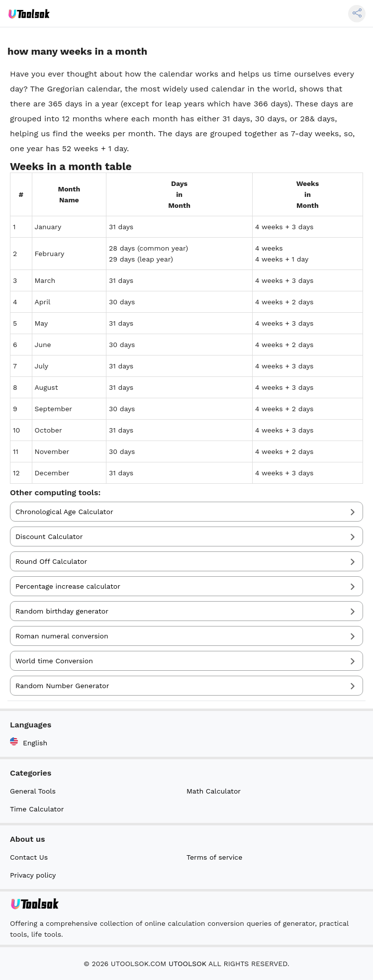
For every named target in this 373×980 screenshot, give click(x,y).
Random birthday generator (62, 611)
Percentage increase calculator (68, 586)
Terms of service (214, 857)
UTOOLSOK (187, 964)
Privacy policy (33, 875)
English (29, 742)
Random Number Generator (62, 686)
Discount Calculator (49, 536)
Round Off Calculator (51, 561)
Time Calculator (37, 809)
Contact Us (29, 857)
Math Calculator (214, 791)
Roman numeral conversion (62, 636)
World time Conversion (54, 661)
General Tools (33, 791)
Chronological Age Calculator (64, 512)
